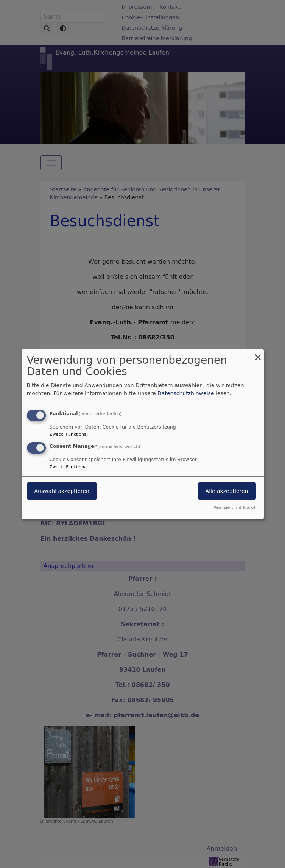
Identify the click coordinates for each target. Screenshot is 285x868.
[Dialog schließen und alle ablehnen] (258, 354)
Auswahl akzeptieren (62, 491)
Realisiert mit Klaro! (234, 508)
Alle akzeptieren (227, 491)
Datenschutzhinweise (186, 393)
